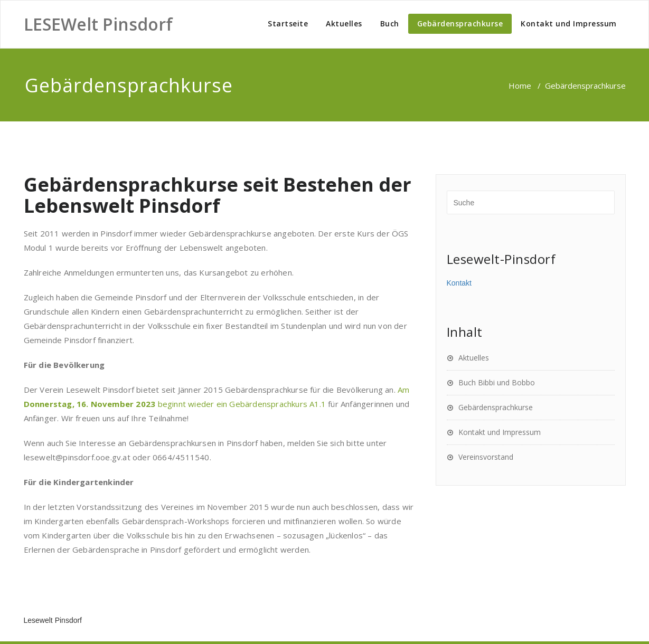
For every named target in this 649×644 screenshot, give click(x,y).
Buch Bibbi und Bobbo (497, 382)
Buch (390, 23)
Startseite (288, 23)
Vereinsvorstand (486, 457)
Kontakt (459, 283)
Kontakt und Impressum (569, 23)
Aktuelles (344, 23)
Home (520, 86)
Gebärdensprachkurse (460, 23)
